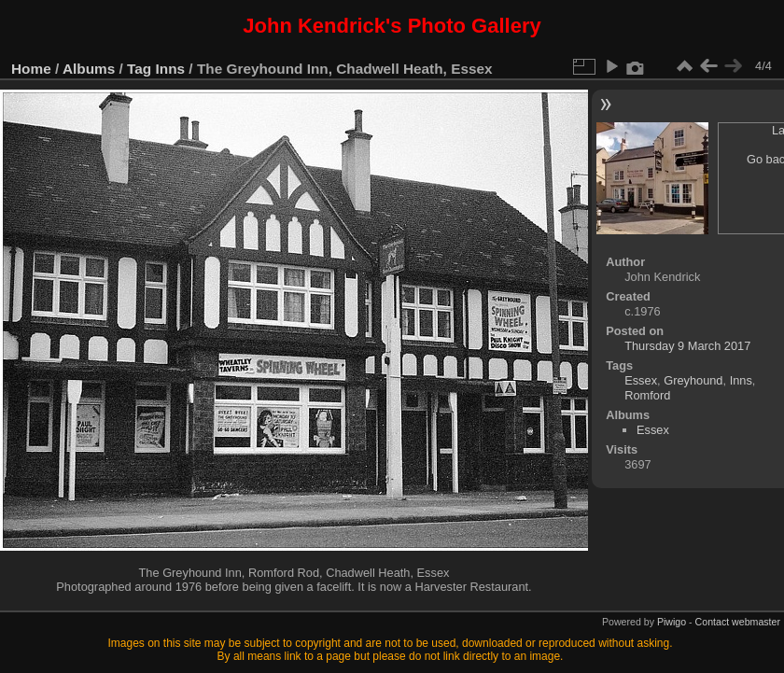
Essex (641, 380)
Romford (647, 395)
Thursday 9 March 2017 (687, 346)
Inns (171, 69)
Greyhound (693, 380)
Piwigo (672, 622)
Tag (139, 69)
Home (31, 69)
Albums (89, 69)
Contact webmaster (738, 622)
